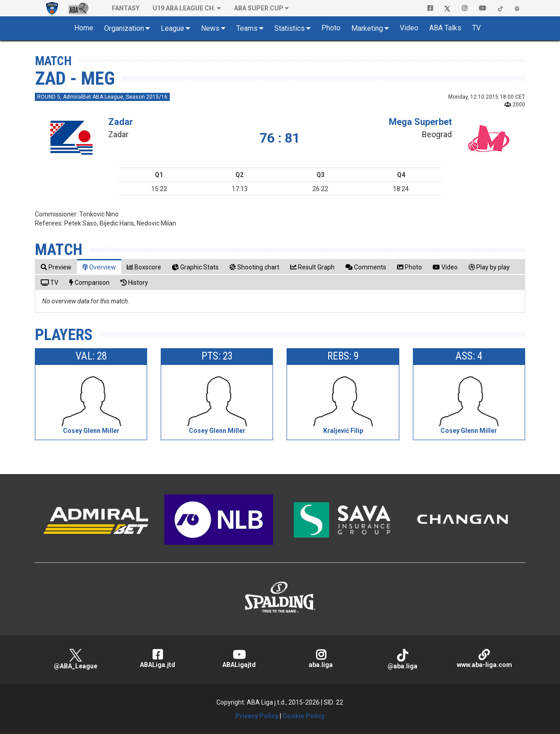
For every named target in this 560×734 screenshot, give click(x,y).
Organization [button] (124, 28)
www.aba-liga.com (485, 659)
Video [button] (409, 28)
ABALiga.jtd (157, 659)
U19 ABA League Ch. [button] (184, 8)
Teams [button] (247, 28)
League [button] (172, 28)
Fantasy (126, 8)
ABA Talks (445, 28)
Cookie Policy (304, 716)
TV (476, 28)
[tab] (56, 267)
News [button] (210, 28)
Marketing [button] (367, 28)
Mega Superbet (420, 122)
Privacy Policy (257, 716)
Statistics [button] (290, 28)
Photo (331, 28)
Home (84, 28)
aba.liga (321, 659)
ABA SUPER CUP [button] (259, 8)
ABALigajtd (239, 659)
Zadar (121, 122)
